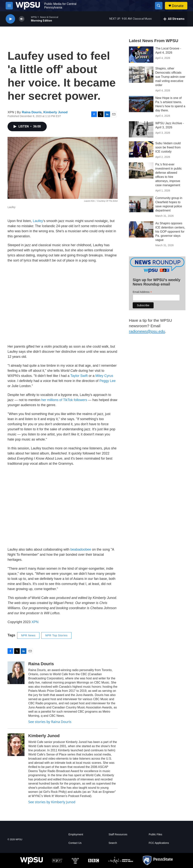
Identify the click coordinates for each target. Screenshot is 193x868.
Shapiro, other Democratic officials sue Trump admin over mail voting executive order (170, 77)
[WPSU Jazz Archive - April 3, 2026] (141, 129)
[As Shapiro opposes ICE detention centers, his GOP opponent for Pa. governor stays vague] (141, 229)
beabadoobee (81, 549)
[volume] (22, 19)
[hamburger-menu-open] (9, 6)
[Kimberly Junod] (16, 745)
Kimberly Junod (55, 112)
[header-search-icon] (159, 6)
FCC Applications (159, 843)
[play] (10, 19)
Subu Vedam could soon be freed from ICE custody (168, 147)
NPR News (28, 635)
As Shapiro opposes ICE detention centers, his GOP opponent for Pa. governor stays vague (170, 232)
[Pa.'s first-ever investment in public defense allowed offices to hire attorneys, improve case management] (141, 171)
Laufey (38, 221)
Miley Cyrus (104, 376)
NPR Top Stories (56, 635)
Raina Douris (32, 112)
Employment (76, 834)
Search (113, 843)
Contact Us (75, 843)
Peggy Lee (107, 381)
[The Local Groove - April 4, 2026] (141, 55)
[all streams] (174, 19)
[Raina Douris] (16, 673)
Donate (178, 6)
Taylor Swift (79, 376)
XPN (35, 622)
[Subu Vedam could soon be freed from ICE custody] (141, 149)
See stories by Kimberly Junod (52, 802)
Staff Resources (118, 834)
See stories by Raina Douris (50, 722)
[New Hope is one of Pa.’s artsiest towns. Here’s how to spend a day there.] (141, 104)
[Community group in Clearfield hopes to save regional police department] (141, 204)
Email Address (142, 292)
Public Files (155, 834)
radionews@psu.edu (147, 331)
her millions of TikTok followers (64, 400)
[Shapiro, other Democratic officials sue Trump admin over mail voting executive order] (141, 75)
